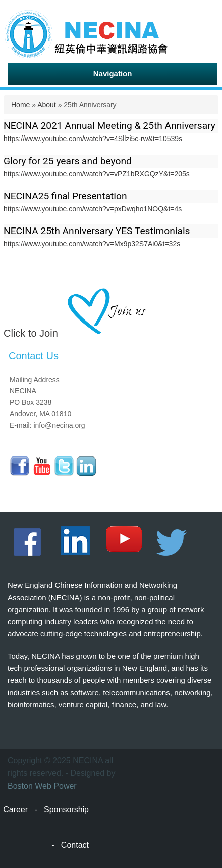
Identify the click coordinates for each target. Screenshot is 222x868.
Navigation (113, 74)
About (47, 105)
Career (15, 810)
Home (20, 105)
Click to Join (31, 333)
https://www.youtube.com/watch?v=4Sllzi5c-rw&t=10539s (93, 139)
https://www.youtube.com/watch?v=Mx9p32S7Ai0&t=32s (92, 244)
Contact (75, 845)
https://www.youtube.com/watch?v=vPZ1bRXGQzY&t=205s (97, 174)
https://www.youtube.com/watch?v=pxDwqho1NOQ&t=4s (93, 209)
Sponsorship (66, 810)
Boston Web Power (42, 786)
